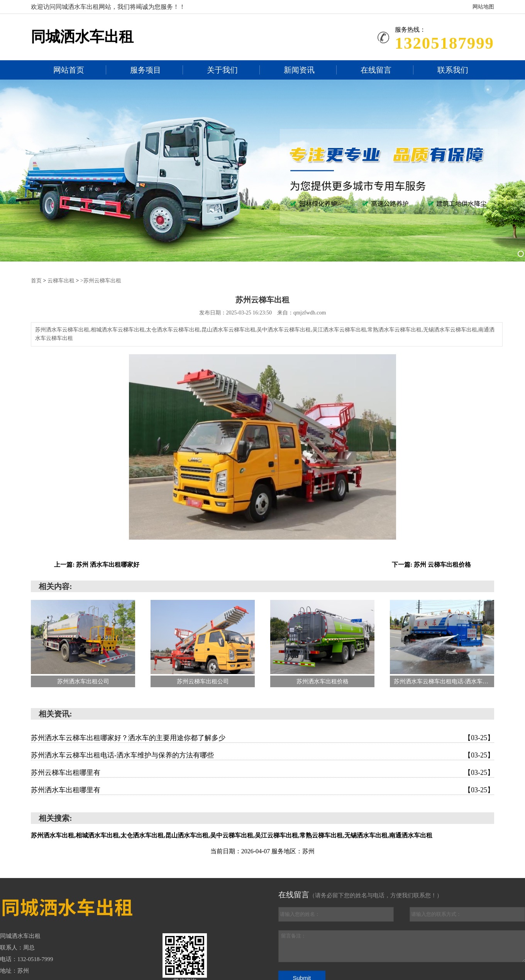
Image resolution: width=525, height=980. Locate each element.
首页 (36, 280)
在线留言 (376, 70)
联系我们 (453, 70)
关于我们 (222, 70)
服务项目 (146, 70)
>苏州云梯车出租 (101, 280)
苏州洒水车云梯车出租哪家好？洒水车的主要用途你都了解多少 (262, 737)
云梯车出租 (61, 280)
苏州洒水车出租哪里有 (262, 790)
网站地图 (483, 7)
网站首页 (69, 70)
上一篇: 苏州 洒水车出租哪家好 (97, 564)
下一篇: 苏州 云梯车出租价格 (431, 564)
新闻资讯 (299, 70)
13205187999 (445, 43)
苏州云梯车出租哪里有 (262, 772)
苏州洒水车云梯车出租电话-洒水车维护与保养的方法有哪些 (262, 755)
